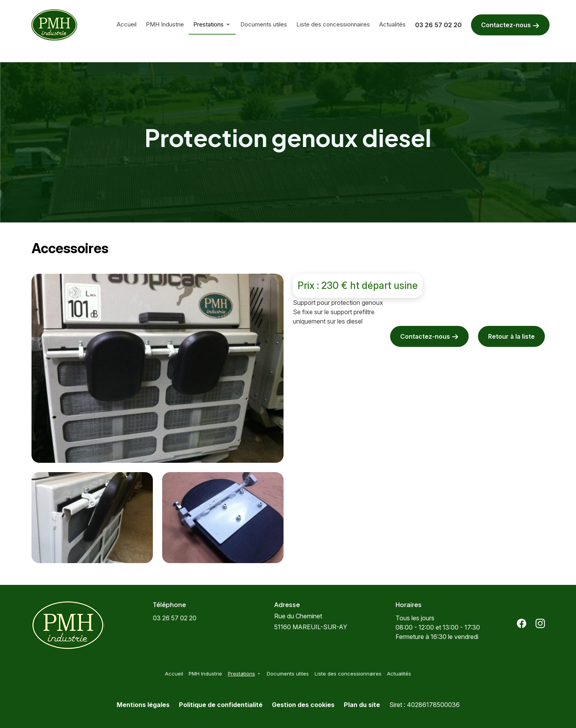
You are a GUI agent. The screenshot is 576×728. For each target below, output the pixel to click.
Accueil (127, 24)
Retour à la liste (511, 336)
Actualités (392, 24)
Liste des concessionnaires (333, 24)
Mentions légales (143, 705)
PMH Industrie (165, 24)
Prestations (208, 24)
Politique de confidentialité (221, 705)
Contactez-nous (510, 25)
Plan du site (362, 705)
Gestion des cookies (303, 705)
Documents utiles (264, 24)
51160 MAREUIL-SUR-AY (311, 621)
